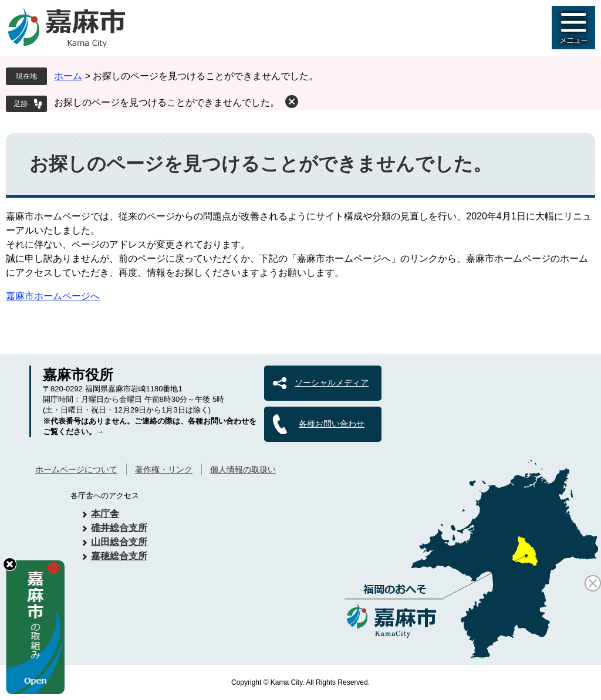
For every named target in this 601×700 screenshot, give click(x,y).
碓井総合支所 (119, 528)
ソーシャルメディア (332, 383)
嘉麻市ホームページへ (53, 296)
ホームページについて (76, 469)
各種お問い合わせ (332, 424)
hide (10, 564)
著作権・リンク (164, 469)
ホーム (68, 76)
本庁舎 (105, 514)
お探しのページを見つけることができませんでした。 (167, 102)
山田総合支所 (119, 542)
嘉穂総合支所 (119, 556)
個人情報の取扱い (243, 469)
